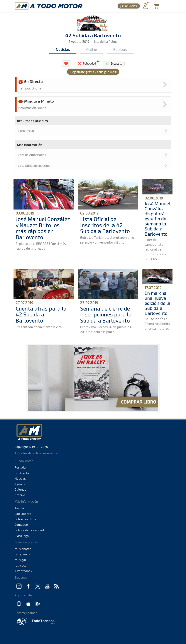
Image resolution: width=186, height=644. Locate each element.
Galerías (20, 489)
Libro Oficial (26, 131)
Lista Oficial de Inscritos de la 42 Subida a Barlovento (105, 225)
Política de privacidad (29, 530)
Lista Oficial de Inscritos (34, 166)
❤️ (66, 63)
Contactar (21, 525)
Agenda (20, 484)
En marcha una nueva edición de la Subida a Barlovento (157, 303)
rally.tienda (22, 554)
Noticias (63, 49)
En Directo (22, 473)
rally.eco (21, 565)
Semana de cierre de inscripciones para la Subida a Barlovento (106, 314)
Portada (20, 467)
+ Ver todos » (24, 571)
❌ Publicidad (87, 64)
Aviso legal (22, 536)
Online (92, 49)
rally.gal (20, 560)
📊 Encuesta (114, 64)
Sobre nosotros (25, 519)
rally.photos (23, 549)
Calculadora (23, 514)
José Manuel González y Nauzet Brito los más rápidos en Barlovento (43, 228)
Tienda (19, 508)
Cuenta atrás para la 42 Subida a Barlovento (41, 314)
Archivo (20, 495)
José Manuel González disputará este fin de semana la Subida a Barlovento (157, 219)
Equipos (120, 49)
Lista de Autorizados (32, 155)
